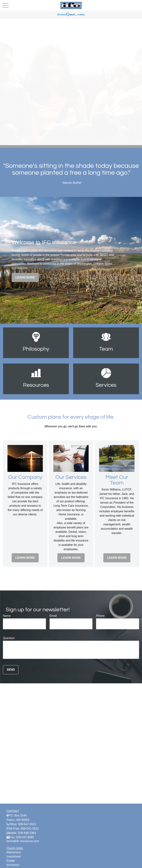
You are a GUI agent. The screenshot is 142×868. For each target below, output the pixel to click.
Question (9, 638)
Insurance (13, 865)
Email (53, 616)
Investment (14, 856)
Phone (100, 616)
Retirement (14, 852)
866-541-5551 (30, 829)
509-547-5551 (27, 824)
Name (7, 616)
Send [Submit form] (11, 670)
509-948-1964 (27, 833)
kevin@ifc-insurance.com (23, 841)
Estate (11, 861)
